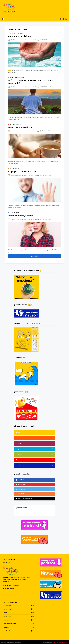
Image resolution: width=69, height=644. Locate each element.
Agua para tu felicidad (19, 36)
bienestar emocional (17, 77)
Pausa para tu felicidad (20, 127)
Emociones (7, 605)
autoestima (7, 616)
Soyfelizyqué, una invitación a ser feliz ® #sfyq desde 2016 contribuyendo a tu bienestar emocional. (17, 574)
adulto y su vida (16, 124)
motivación (7, 631)
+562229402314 (8, 588)
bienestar (7, 620)
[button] (3, 19)
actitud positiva (9, 609)
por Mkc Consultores (62, 642)
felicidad (7, 627)
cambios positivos (16, 33)
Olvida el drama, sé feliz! (20, 216)
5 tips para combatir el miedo (23, 172)
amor (6, 613)
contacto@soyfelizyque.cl (11, 585)
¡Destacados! (22, 508)
